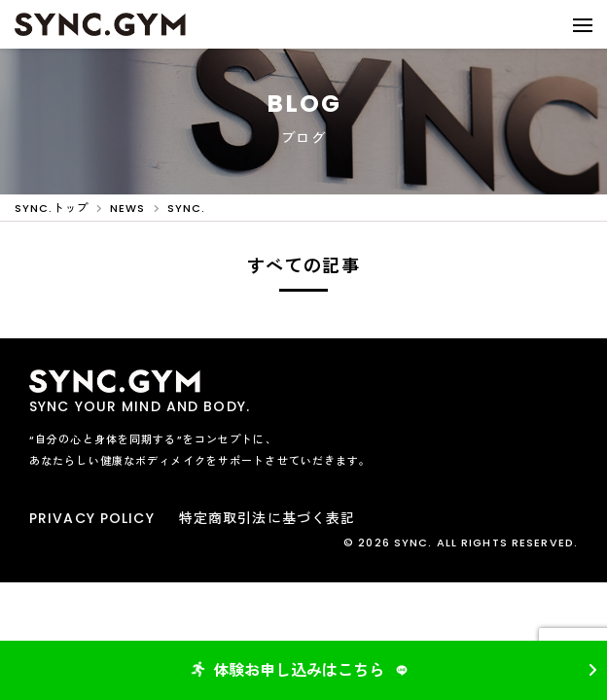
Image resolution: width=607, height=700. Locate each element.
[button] (583, 24)
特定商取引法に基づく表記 (267, 518)
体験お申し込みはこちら (302, 670)
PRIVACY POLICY (92, 518)
